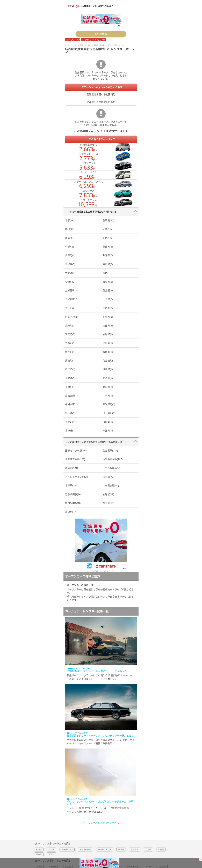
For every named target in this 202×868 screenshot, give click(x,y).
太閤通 (70, 273)
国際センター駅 (76, 450)
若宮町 (70, 334)
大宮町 (70, 343)
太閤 (107, 229)
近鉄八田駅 (73, 494)
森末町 (70, 325)
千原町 (70, 387)
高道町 (108, 378)
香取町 (108, 352)
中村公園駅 (73, 503)
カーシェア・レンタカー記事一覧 (87, 611)
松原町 (70, 282)
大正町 (70, 308)
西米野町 (109, 404)
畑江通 (70, 413)
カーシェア (72, 669)
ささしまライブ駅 (77, 477)
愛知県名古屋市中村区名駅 (101, 102)
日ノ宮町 (109, 413)
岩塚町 (108, 334)
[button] (101, 34)
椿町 (70, 229)
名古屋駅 (110, 450)
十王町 (108, 299)
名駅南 (108, 220)
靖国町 (108, 431)
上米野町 (71, 290)
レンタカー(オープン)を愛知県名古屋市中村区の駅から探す (95, 442)
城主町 (108, 369)
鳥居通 (70, 264)
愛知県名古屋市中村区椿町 (101, 94)
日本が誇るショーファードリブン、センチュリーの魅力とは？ (100, 735)
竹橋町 (70, 247)
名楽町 (108, 317)
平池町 (70, 422)
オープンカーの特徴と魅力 (83, 576)
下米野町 (71, 299)
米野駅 (108, 477)
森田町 (108, 325)
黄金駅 (108, 503)
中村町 (108, 396)
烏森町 (70, 255)
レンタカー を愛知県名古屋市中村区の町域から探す (91, 212)
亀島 (70, 238)
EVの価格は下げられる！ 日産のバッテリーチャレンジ (97, 671)
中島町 (108, 264)
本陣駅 (71, 485)
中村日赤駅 (111, 485)
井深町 (108, 255)
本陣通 (70, 431)
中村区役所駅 (112, 468)
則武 (107, 238)
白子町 (70, 369)
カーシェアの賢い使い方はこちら (101, 823)
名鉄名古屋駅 (75, 459)
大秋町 (108, 282)
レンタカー (84, 669)
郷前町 (70, 360)
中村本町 (71, 404)
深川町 (108, 422)
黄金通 (108, 290)
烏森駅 (71, 512)
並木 (106, 273)
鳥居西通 (71, 396)
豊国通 (108, 387)
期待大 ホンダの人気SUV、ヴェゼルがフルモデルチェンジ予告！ (100, 803)
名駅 (70, 220)
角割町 (70, 352)
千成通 (70, 378)
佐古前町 (109, 360)
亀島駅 (71, 468)
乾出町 (108, 247)
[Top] (79, 6)
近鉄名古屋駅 (113, 459)
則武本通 (71, 317)
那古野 (108, 308)
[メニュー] (132, 6)
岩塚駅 (108, 494)
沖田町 (108, 343)
